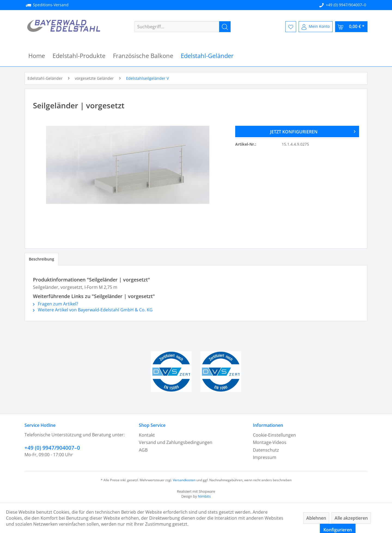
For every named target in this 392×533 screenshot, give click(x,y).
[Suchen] (225, 27)
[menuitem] (183, 27)
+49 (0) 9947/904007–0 (346, 5)
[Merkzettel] (291, 27)
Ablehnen (316, 518)
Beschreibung (42, 259)
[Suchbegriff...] (183, 27)
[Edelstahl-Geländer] (207, 56)
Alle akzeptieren (351, 518)
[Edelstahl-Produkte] (79, 56)
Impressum (265, 457)
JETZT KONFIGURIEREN (313, 131)
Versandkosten (184, 480)
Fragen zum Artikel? (56, 304)
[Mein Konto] (316, 27)
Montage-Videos (270, 442)
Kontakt (147, 435)
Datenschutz (266, 450)
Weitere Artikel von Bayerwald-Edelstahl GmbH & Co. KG (93, 310)
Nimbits (204, 496)
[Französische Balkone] (143, 56)
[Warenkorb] (351, 27)
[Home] (37, 56)
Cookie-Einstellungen (274, 435)
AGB (143, 450)
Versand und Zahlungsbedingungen (176, 442)
